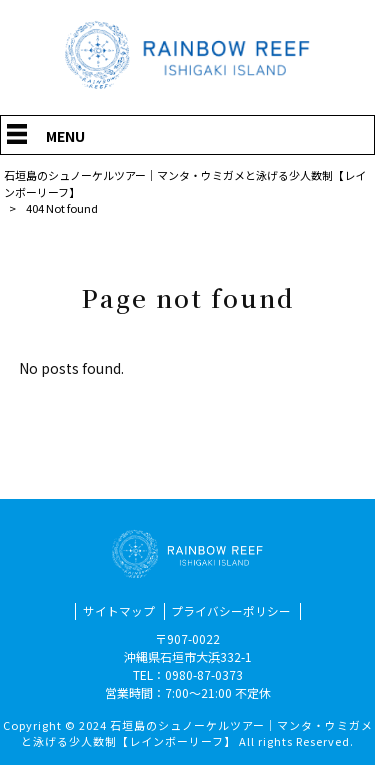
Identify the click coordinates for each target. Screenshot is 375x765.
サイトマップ (119, 611)
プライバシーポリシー (231, 611)
